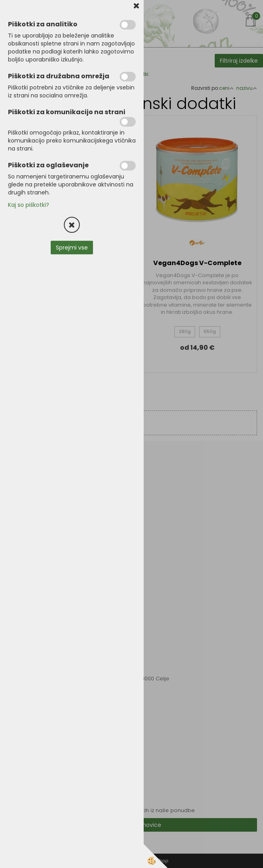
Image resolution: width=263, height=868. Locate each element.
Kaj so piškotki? (29, 205)
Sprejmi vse (72, 248)
